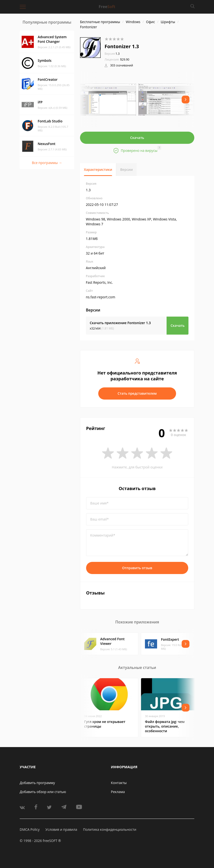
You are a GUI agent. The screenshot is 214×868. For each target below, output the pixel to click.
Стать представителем (137, 393)
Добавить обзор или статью (43, 792)
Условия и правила (61, 829)
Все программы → (47, 163)
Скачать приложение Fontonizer (120, 323)
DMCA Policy (30, 829)
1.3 (112, 54)
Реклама (118, 792)
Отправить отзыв (137, 568)
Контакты (119, 783)
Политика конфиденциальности (110, 829)
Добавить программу (37, 783)
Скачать (137, 138)
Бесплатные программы (100, 22)
